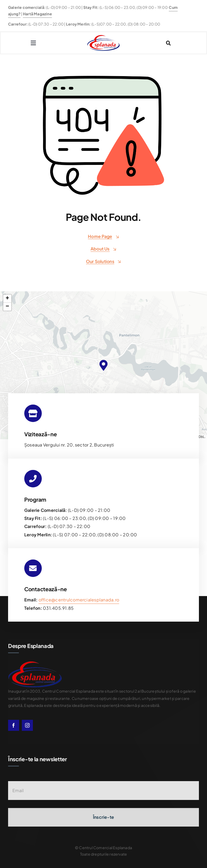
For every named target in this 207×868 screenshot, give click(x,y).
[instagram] (27, 725)
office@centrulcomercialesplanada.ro (79, 600)
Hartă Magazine (37, 14)
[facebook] (14, 725)
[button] (103, 365)
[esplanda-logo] (103, 37)
